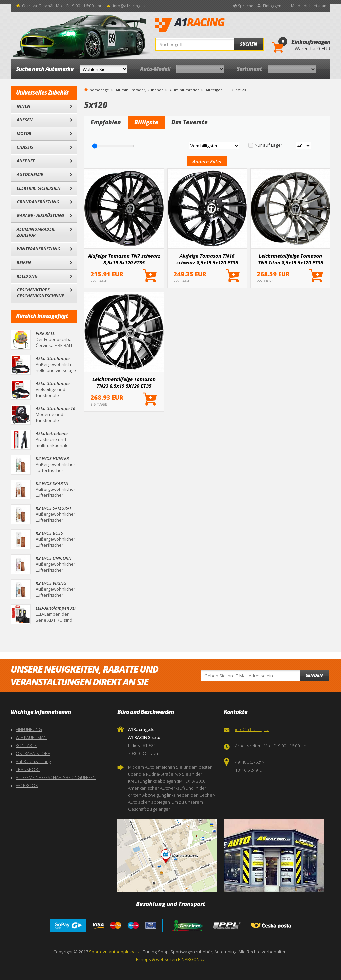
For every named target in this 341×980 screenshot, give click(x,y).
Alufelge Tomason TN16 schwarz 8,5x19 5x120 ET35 (207, 259)
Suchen (249, 44)
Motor (24, 133)
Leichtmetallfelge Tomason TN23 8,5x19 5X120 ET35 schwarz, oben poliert (124, 382)
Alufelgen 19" (218, 90)
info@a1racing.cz (129, 6)
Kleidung (27, 276)
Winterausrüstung (38, 249)
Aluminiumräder (184, 90)
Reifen (24, 262)
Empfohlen (106, 122)
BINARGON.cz (192, 959)
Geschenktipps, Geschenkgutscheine (40, 293)
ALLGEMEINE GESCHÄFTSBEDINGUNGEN (56, 777)
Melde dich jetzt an (309, 6)
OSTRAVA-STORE (33, 753)
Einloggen (272, 6)
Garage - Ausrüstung (40, 215)
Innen (23, 106)
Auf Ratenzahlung (33, 761)
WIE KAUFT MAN (31, 737)
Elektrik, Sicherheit (39, 188)
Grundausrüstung (38, 202)
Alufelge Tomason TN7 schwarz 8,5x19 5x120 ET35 (124, 259)
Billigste (146, 122)
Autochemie (30, 174)
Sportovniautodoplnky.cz (114, 952)
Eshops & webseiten (157, 959)
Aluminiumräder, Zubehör (36, 232)
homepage (99, 89)
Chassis (25, 147)
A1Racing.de (212, 25)
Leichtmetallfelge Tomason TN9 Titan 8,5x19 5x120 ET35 (291, 259)
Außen (25, 120)
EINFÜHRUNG (29, 729)
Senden (314, 675)
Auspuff (26, 161)
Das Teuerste (190, 122)
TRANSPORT (28, 769)
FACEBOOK (27, 785)
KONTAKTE (26, 745)
